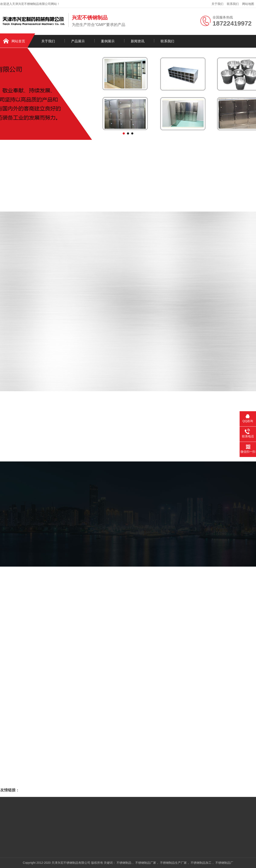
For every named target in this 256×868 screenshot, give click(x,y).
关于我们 (217, 4)
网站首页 (18, 41)
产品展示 (78, 41)
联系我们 (233, 4)
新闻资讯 (138, 41)
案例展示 (108, 41)
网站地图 (248, 4)
